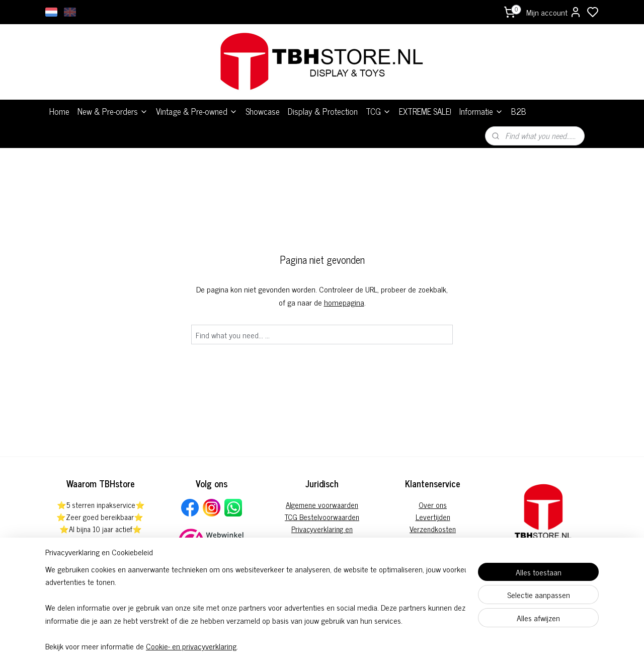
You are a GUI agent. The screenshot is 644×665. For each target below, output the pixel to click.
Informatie (481, 111)
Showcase (263, 111)
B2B (519, 111)
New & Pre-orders (113, 111)
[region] (256, 607)
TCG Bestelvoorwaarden (322, 517)
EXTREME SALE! (425, 111)
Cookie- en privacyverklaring (191, 646)
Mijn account (554, 12)
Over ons (433, 505)
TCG (378, 111)
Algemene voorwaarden (322, 505)
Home (59, 111)
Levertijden (433, 517)
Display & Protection (323, 111)
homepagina (344, 302)
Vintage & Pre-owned (197, 111)
